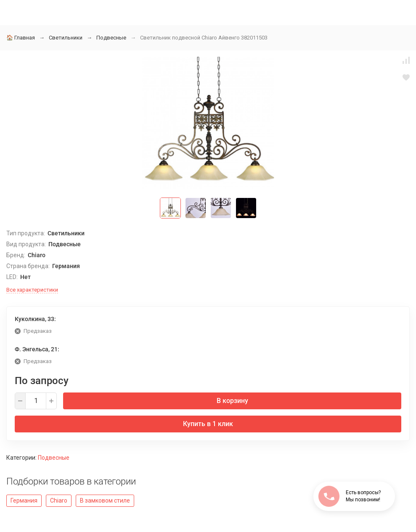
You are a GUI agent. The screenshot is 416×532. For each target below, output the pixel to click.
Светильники (66, 38)
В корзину (232, 401)
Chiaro (59, 500)
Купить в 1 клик (208, 424)
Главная (21, 38)
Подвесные (111, 38)
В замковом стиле (105, 500)
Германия (24, 500)
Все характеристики (32, 290)
